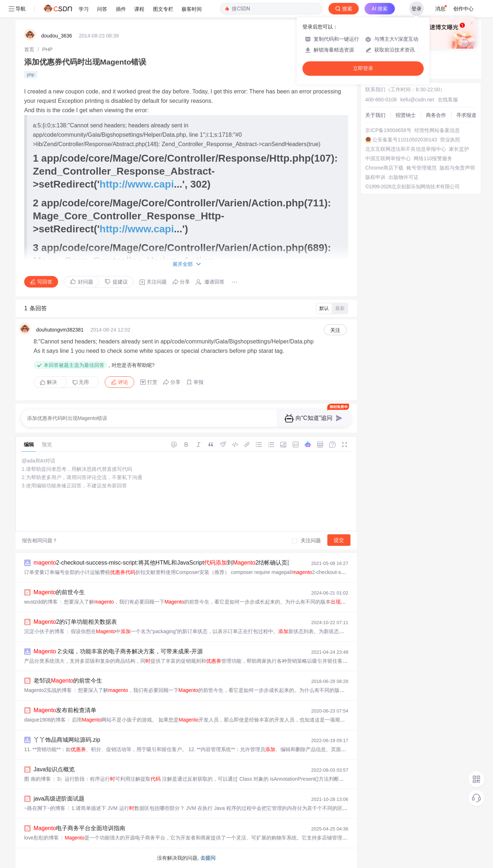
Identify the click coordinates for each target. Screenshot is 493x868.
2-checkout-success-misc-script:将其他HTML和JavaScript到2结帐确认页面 (163, 563)
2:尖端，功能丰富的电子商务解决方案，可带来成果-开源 (118, 651)
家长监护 (459, 149)
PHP (47, 49)
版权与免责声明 (457, 168)
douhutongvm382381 (60, 330)
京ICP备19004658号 (388, 130)
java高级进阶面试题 (59, 799)
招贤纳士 (406, 115)
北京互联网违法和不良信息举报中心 (406, 149)
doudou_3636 (57, 36)
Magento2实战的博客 (48, 690)
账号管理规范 (422, 168)
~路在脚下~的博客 (45, 808)
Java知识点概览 (54, 769)
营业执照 (450, 140)
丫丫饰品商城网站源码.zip (67, 740)
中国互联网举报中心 (388, 158)
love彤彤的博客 (42, 838)
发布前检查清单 (65, 710)
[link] (29, 49)
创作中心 (463, 9)
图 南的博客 (38, 779)
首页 (29, 49)
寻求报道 (466, 115)
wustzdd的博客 (41, 602)
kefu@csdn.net (417, 100)
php (31, 75)
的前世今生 (59, 592)
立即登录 (363, 68)
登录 (416, 9)
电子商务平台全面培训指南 (79, 828)
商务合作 (436, 115)
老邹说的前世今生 (68, 681)
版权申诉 (375, 177)
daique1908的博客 (45, 720)
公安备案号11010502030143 (405, 140)
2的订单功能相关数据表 (75, 622)
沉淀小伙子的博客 (44, 631)
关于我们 (375, 115)
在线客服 (448, 100)
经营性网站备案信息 (437, 130)
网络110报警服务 (433, 158)
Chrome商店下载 (384, 168)
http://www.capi (137, 184)
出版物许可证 (403, 177)
